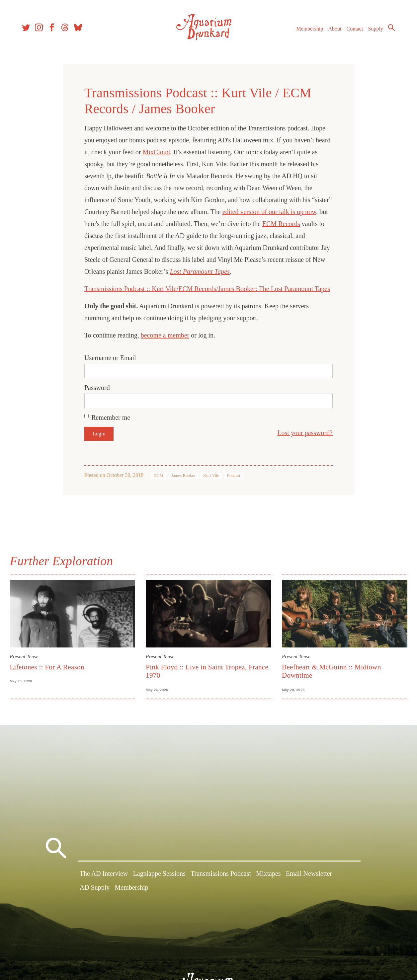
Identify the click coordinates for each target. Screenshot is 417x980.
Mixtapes (268, 875)
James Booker (183, 476)
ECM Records (281, 224)
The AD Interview (104, 875)
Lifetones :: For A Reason (48, 667)
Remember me (111, 417)
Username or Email (110, 358)
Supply (375, 29)
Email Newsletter (309, 875)
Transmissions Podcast (221, 875)
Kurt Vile (211, 476)
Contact (354, 29)
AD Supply (95, 888)
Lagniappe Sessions (159, 875)
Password (97, 388)
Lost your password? (305, 433)
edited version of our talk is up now (269, 212)
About (334, 29)
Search (390, 28)
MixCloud (156, 152)
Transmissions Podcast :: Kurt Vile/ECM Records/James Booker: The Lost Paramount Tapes (207, 289)
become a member (165, 335)
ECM (159, 476)
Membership (309, 29)
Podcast (234, 476)
